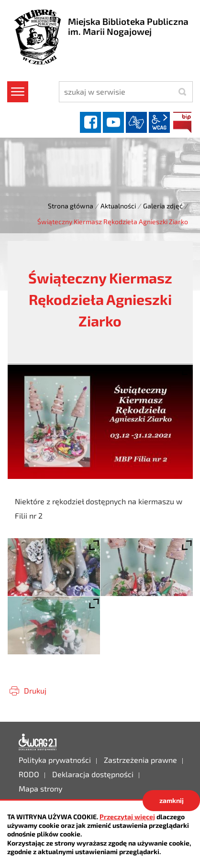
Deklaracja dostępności (38, 742)
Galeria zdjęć (163, 206)
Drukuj (35, 690)
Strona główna (71, 206)
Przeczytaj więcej (127, 817)
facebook (90, 122)
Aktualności (118, 206)
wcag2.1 (159, 122)
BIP (182, 122)
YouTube (113, 122)
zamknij (172, 800)
